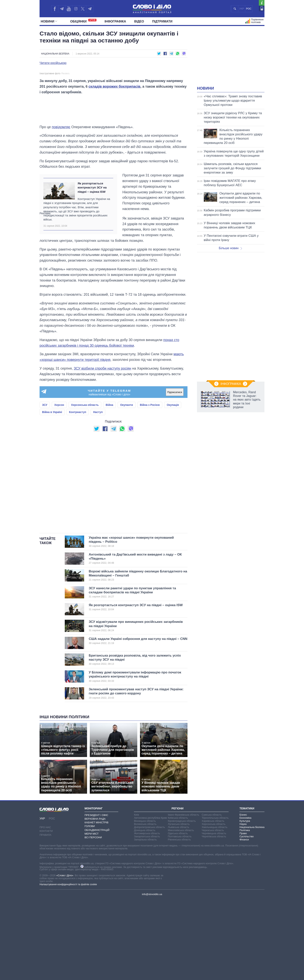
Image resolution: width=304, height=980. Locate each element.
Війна (109, 486)
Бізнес (243, 895)
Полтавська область (180, 917)
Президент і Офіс (96, 896)
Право (243, 914)
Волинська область (145, 905)
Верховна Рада (95, 899)
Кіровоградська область (182, 902)
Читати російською (53, 63)
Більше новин (230, 248)
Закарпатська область (147, 917)
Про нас (45, 908)
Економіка (245, 898)
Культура (245, 902)
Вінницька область (145, 902)
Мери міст (92, 914)
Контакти (46, 912)
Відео (139, 21)
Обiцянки (83, 21)
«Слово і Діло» (65, 956)
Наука (243, 905)
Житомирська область (147, 914)
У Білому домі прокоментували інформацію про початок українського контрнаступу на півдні (135, 757)
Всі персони (93, 918)
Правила (45, 915)
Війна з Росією (150, 486)
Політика (245, 911)
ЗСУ (45, 486)
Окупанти (127, 486)
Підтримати (162, 21)
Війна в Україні (52, 493)
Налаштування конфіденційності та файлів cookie (68, 965)
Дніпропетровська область (149, 908)
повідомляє (61, 207)
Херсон (59, 486)
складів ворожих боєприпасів (115, 167)
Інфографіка (115, 21)
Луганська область (179, 905)
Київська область (178, 898)
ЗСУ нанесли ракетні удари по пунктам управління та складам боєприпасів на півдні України (132, 673)
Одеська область (178, 914)
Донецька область (145, 911)
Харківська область (213, 902)
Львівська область (179, 908)
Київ (136, 895)
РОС (249, 9)
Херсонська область (85, 486)
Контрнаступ (78, 493)
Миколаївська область (181, 911)
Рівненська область (179, 920)
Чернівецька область (214, 914)
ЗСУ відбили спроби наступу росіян (102, 449)
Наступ (98, 493)
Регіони (178, 889)
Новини (49, 21)
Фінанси (244, 920)
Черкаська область (213, 911)
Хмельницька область (214, 908)
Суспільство (247, 917)
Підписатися (175, 473)
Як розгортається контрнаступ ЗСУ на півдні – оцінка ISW (92, 268)
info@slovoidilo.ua (152, 975)
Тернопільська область (215, 898)
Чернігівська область (214, 917)
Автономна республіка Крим (150, 898)
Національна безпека (55, 54)
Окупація (173, 486)
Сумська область (212, 895)
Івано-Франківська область (184, 895)
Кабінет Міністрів (96, 903)
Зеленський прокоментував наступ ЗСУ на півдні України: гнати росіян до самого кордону (136, 774)
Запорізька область (145, 920)
